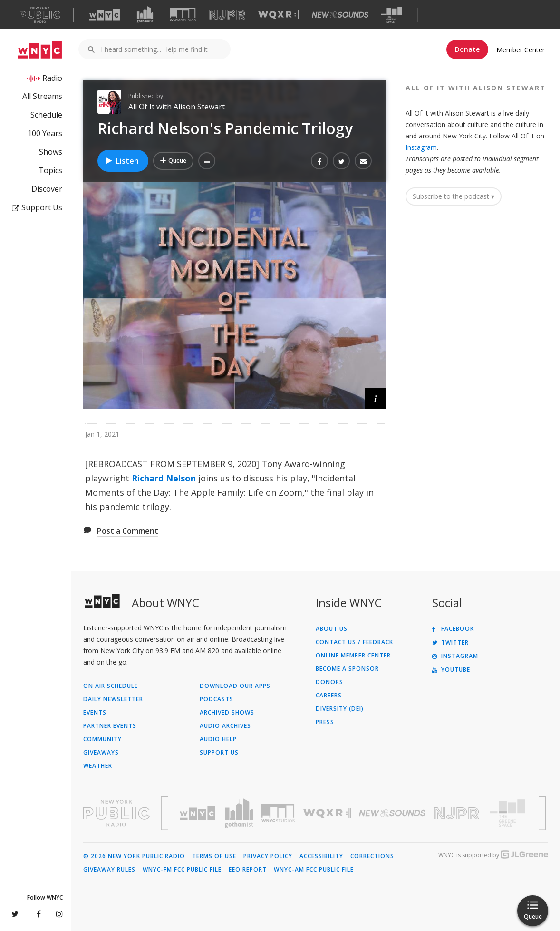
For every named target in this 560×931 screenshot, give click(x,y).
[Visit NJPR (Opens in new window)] (227, 15)
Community (102, 739)
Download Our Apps (235, 686)
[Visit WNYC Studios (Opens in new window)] (183, 15)
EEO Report (248, 870)
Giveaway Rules (109, 870)
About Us (332, 629)
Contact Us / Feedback (354, 642)
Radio (52, 78)
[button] (207, 161)
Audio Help (218, 739)
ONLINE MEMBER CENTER (353, 656)
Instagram (421, 147)
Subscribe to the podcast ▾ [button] (454, 196)
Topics (50, 170)
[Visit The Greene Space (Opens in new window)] (392, 15)
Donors (329, 682)
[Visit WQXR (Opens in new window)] (278, 15)
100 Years (45, 133)
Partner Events (110, 726)
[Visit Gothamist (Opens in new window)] (145, 15)
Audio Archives (225, 726)
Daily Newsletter (113, 699)
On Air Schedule (111, 686)
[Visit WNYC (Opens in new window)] (105, 15)
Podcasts (217, 699)
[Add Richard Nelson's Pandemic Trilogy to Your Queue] (173, 161)
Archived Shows (227, 713)
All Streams (42, 96)
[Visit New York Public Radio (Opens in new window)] (116, 813)
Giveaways (101, 753)
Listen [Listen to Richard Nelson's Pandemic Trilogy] (122, 161)
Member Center (521, 50)
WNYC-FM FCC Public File (182, 870)
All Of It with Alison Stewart (177, 107)
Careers (329, 696)
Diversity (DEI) (340, 709)
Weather (98, 766)
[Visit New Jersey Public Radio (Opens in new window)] (458, 813)
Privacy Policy (268, 856)
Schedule (46, 115)
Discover (47, 189)
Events (95, 713)
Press (325, 722)
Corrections (372, 856)
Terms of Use (214, 856)
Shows (51, 152)
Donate (467, 49)
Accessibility (321, 856)
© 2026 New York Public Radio (134, 856)
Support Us (37, 207)
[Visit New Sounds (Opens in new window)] (340, 15)
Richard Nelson (164, 478)
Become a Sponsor (347, 669)
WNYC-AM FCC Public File (314, 870)
